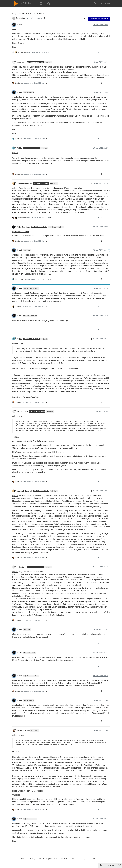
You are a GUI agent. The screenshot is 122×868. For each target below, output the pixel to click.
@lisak (15, 67)
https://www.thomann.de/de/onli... (26, 397)
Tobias (20, 148)
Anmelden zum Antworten (99, 19)
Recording (20, 18)
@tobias (16, 255)
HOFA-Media (65, 859)
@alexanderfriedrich (21, 232)
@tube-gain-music (20, 320)
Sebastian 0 (22, 62)
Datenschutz (100, 859)
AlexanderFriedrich (25, 183)
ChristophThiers (24, 730)
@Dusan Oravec (29, 653)
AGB (93, 859)
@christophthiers (19, 823)
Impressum (86, 859)
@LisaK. (48, 62)
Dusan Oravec (23, 412)
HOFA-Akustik (43, 859)
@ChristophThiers (30, 819)
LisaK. (20, 25)
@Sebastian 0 (29, 92)
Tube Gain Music (24, 227)
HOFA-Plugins (32, 859)
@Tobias (27, 250)
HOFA (23, 859)
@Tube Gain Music (30, 316)
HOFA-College (54, 859)
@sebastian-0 (18, 97)
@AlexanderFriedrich (56, 227)
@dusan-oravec (19, 657)
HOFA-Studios (76, 859)
